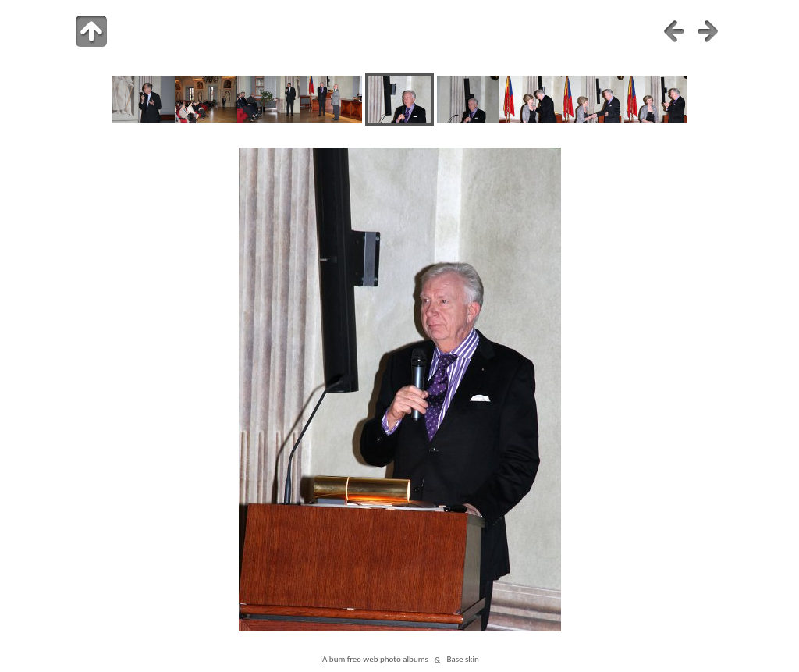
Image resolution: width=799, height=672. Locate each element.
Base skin (462, 660)
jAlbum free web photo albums (374, 660)
